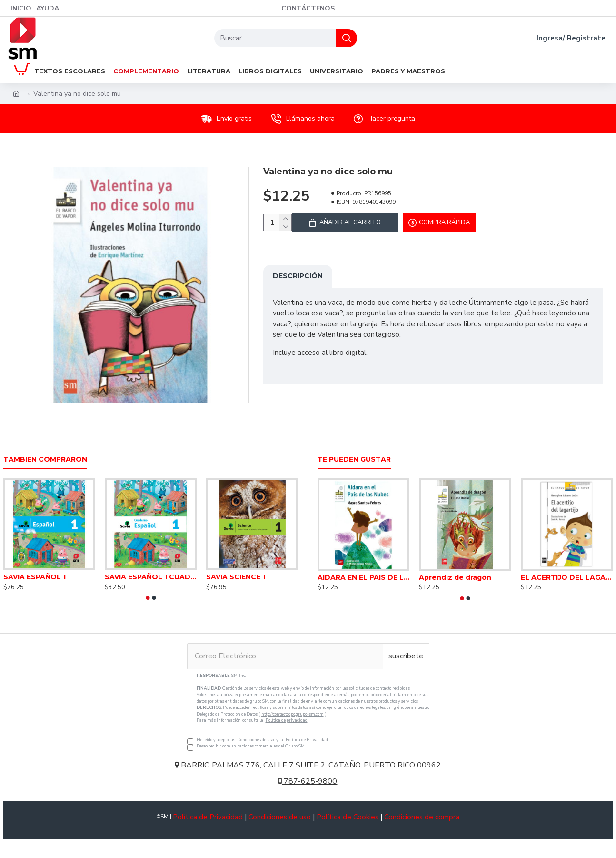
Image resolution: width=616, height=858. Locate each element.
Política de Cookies (348, 817)
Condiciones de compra (422, 817)
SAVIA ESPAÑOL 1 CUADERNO (151, 577)
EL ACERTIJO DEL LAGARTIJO (567, 577)
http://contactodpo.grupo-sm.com (293, 714)
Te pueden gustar (354, 459)
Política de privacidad (287, 720)
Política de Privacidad (307, 740)
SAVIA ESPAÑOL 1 (35, 577)
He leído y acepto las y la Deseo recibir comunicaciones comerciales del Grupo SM (308, 711)
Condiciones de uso (256, 740)
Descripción (298, 282)
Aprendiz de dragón (455, 577)
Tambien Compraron (45, 459)
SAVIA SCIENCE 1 (236, 577)
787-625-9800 (308, 781)
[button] (148, 598)
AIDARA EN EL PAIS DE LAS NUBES (363, 577)
